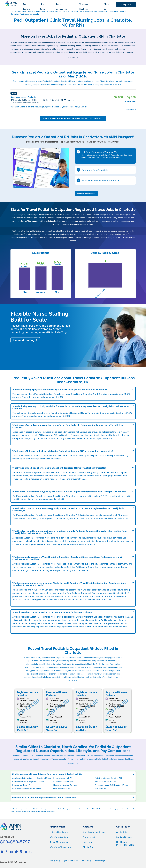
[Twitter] (7, 852)
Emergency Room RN (21, 785)
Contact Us (122, 832)
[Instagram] (31, 852)
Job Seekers (26, 7)
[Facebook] (2, 852)
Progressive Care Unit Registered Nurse (111, 785)
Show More (73, 58)
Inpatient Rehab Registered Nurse (27, 788)
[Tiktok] (21, 852)
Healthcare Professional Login (125, 843)
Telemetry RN (100, 788)
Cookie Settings (99, 861)
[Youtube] (26, 852)
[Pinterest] (16, 852)
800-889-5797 (15, 842)
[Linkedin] (11, 852)
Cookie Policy (86, 861)
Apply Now (126, 5)
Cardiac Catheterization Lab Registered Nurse (32, 778)
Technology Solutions (84, 7)
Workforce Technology (60, 847)
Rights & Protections (71, 861)
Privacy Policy (55, 861)
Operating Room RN (62, 788)
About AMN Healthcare (94, 832)
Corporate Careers (92, 837)
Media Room (89, 847)
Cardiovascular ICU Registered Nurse (28, 782)
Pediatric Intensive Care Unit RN (108, 778)
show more (131, 109)
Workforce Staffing (59, 837)
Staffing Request (124, 837)
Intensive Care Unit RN (63, 778)
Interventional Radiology (63, 782)
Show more (73, 763)
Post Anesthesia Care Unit (105, 782)
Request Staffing (24, 340)
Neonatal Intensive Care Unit (65, 785)
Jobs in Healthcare (59, 832)
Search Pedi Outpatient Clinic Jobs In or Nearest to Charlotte (73, 119)
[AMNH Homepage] (12, 4)
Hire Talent (43, 7)
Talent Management (62, 7)
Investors (87, 842)
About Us (107, 7)
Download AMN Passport (86, 193)
